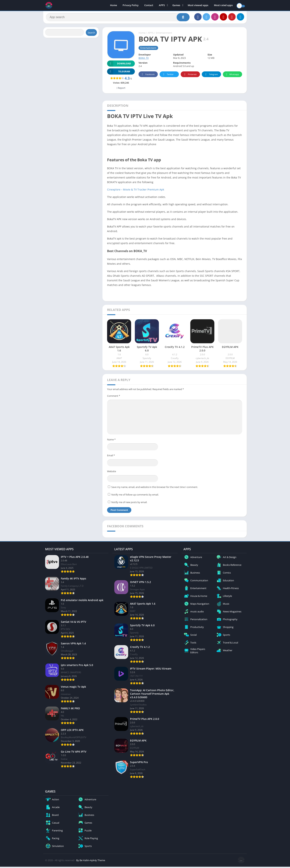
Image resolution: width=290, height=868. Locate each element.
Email (111, 457)
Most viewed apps (198, 6)
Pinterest (190, 76)
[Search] (118, 18)
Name (111, 441)
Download (119, 65)
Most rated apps (223, 6)
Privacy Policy (131, 6)
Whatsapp (232, 76)
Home (113, 6)
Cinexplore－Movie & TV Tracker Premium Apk (136, 191)
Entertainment (164, 34)
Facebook (148, 76)
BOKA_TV (144, 59)
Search (91, 34)
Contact (149, 6)
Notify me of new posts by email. (129, 503)
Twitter (168, 76)
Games (176, 6)
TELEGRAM (119, 73)
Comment (114, 397)
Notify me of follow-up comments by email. (135, 496)
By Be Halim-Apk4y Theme (91, 862)
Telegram (211, 76)
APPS (162, 6)
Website (112, 473)
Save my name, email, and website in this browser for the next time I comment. (155, 488)
